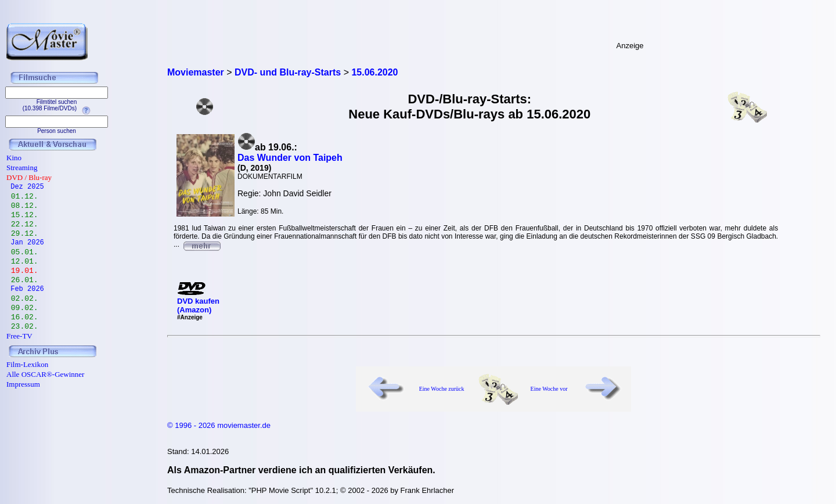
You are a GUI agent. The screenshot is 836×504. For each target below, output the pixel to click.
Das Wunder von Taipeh (290, 158)
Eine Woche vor (549, 389)
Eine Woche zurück (442, 389)
